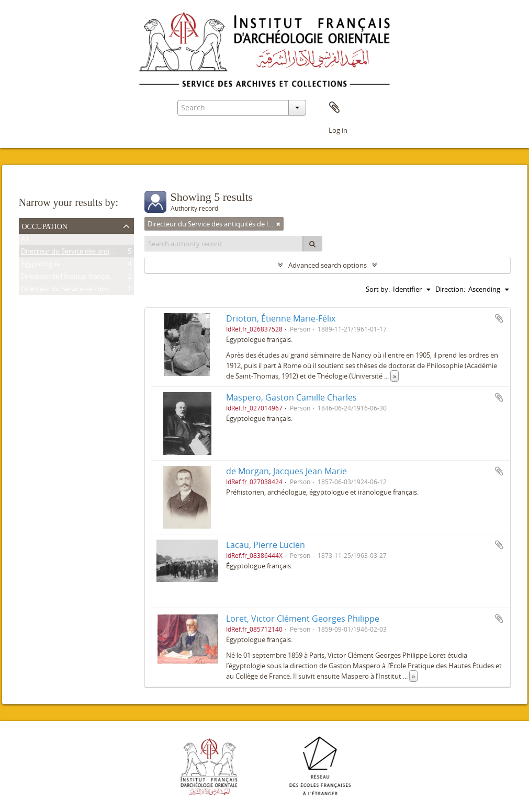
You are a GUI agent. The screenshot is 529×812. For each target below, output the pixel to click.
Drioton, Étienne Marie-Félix (281, 318)
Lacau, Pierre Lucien (266, 545)
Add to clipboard (499, 318)
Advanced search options (328, 265)
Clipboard (334, 108)
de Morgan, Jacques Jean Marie (286, 471)
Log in (338, 130)
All (25, 241)
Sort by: (378, 289)
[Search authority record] (224, 244)
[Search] (312, 244)
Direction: (450, 289)
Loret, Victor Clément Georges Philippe (303, 619)
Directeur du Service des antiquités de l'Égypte (93, 253)
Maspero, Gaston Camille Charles (291, 397)
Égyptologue (41, 266)
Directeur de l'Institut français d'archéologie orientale (103, 278)
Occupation (45, 225)
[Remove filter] (278, 224)
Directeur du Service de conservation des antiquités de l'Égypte (119, 291)
